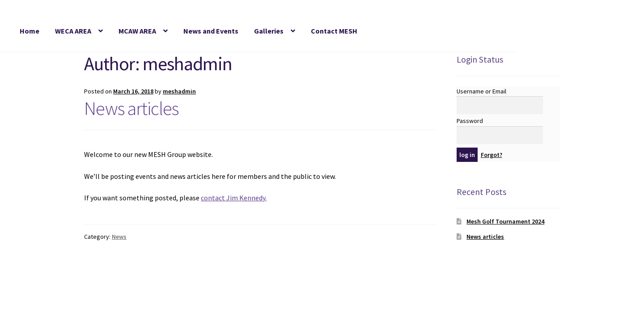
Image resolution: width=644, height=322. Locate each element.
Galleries (269, 31)
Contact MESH (334, 31)
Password (470, 121)
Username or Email (481, 91)
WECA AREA (73, 31)
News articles (131, 108)
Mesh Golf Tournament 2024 (505, 221)
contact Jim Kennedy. (234, 198)
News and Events (211, 31)
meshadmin (179, 91)
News (119, 237)
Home (30, 31)
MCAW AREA (137, 31)
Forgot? (491, 155)
